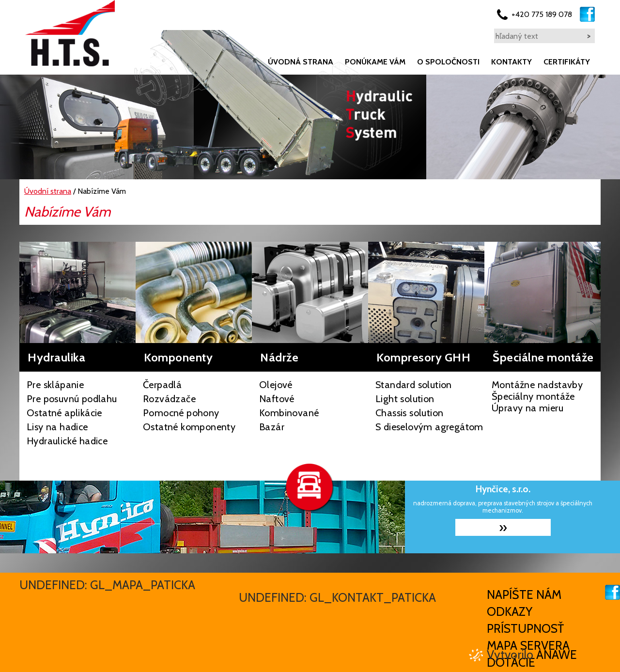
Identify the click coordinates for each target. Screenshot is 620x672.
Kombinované (289, 413)
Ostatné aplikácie (64, 413)
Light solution (405, 399)
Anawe (557, 655)
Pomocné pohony (181, 413)
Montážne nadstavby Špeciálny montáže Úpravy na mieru (537, 396)
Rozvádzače (169, 399)
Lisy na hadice (57, 427)
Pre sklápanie (55, 385)
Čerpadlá (162, 385)
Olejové (276, 385)
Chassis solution (409, 413)
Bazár (272, 427)
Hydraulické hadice (67, 441)
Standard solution (414, 385)
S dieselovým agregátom (429, 427)
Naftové (277, 399)
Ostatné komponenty (189, 427)
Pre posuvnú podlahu (72, 399)
